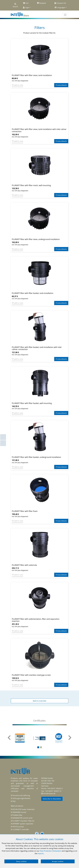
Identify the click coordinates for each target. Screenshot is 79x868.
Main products (17, 806)
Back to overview (40, 701)
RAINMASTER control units (22, 818)
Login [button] (26, 7)
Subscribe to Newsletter (52, 799)
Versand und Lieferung (21, 795)
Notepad (41, 3)
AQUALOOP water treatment (23, 809)
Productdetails (61, 85)
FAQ (14, 801)
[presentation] (9, 739)
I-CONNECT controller (21, 829)
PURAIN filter (17, 815)
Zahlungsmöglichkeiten (21, 798)
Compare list (61, 3)
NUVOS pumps (18, 827)
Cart (26, 3)
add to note (17, 85)
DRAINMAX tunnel (19, 812)
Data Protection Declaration (50, 851)
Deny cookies (21, 861)
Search (15, 5)
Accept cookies (58, 861)
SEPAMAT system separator (23, 824)
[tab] (40, 721)
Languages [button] (60, 7)
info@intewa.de (49, 793)
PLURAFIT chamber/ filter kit (23, 821)
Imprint (41, 853)
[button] (38, 747)
